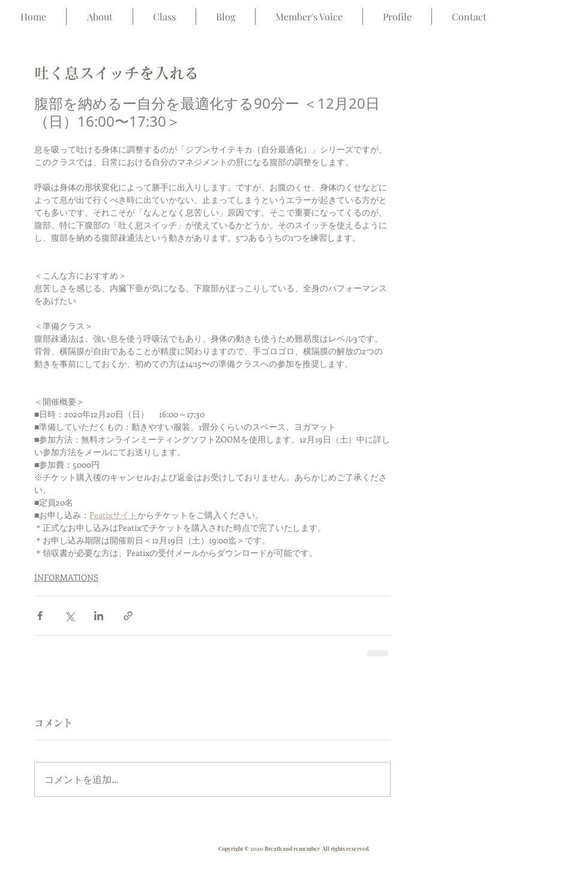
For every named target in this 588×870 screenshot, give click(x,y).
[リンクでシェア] (128, 616)
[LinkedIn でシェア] (99, 616)
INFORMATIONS (66, 577)
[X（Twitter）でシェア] (69, 616)
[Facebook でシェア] (40, 616)
